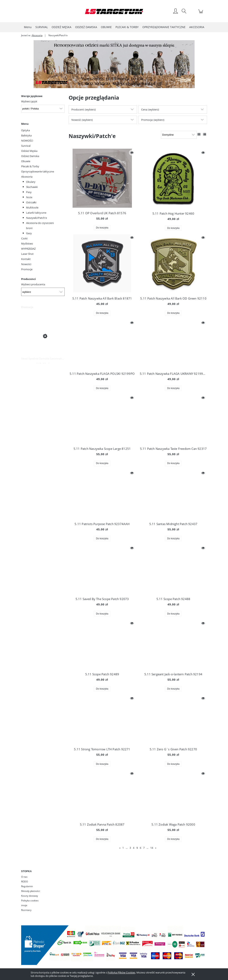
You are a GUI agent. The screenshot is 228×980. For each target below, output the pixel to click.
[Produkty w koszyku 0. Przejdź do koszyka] (201, 13)
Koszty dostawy (30, 896)
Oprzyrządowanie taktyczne (38, 171)
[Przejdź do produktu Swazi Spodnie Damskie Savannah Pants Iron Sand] (43, 336)
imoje (24, 905)
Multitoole (32, 207)
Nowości (26, 264)
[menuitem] (28, 27)
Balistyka (26, 135)
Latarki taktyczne (36, 213)
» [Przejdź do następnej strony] (156, 848)
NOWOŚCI (27, 141)
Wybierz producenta (33, 284)
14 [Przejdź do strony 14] (152, 848)
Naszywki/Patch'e (36, 218)
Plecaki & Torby (30, 166)
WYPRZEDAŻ (28, 249)
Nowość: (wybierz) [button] (82, 120)
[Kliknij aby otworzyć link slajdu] (109, 64)
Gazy (29, 233)
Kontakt (26, 259)
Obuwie (26, 161)
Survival (26, 146)
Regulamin (27, 886)
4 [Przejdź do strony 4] (134, 848)
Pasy (29, 192)
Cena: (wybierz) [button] (150, 109)
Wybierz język (29, 101)
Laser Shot (27, 254)
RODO (25, 882)
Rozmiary (26, 910)
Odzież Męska (29, 151)
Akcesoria (27, 177)
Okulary (31, 182)
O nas (24, 877)
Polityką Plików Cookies (121, 972)
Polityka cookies (30, 901)
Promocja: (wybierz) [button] (153, 120)
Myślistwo (27, 244)
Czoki (24, 238)
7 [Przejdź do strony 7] (144, 848)
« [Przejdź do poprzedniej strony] (120, 848)
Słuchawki (32, 187)
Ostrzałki (31, 202)
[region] (114, 64)
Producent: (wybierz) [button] (84, 109)
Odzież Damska (30, 156)
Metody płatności (31, 891)
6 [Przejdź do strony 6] (140, 848)
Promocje (27, 269)
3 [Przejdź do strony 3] (130, 848)
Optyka (26, 130)
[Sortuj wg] (179, 135)
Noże (29, 197)
